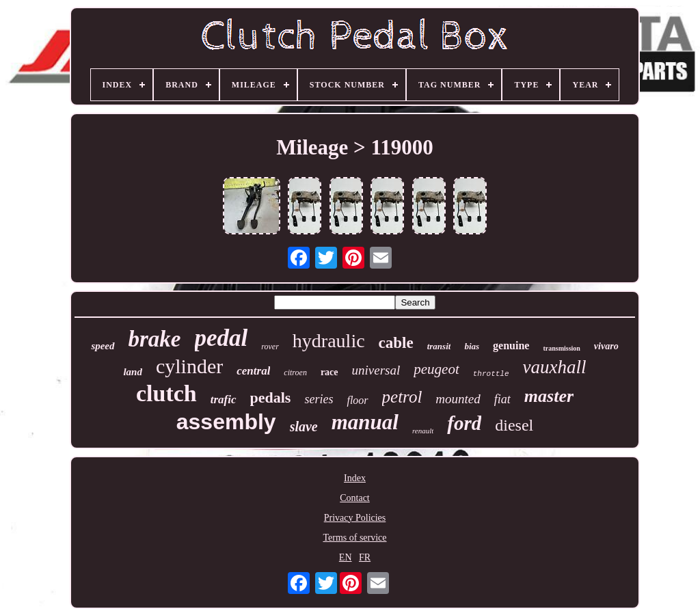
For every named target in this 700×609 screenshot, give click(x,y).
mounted (458, 399)
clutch (166, 393)
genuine (511, 346)
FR (365, 557)
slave (304, 427)
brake (155, 339)
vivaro (606, 346)
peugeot (436, 369)
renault (423, 431)
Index (355, 478)
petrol (402, 397)
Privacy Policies (355, 518)
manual (365, 422)
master (549, 396)
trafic (224, 400)
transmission (561, 348)
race (329, 372)
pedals (271, 397)
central (253, 371)
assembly (226, 422)
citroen (295, 373)
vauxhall (555, 367)
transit (439, 346)
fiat (502, 399)
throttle (491, 374)
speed (103, 346)
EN (346, 557)
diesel (514, 425)
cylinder (189, 366)
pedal (221, 338)
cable (396, 343)
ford (464, 423)
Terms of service (354, 538)
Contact (355, 498)
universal (376, 370)
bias (472, 346)
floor (357, 400)
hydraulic (329, 341)
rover (270, 347)
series (319, 399)
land (133, 372)
